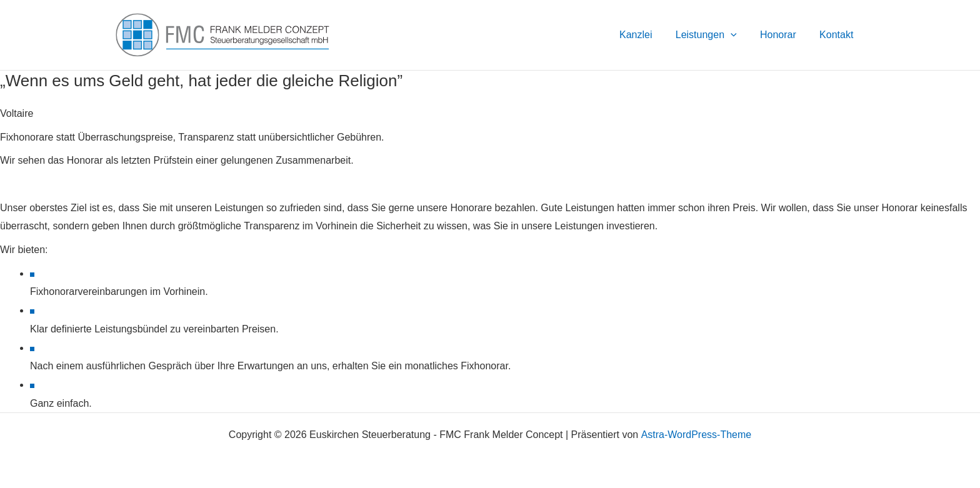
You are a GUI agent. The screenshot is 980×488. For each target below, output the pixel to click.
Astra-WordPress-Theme (696, 435)
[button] (739, 35)
